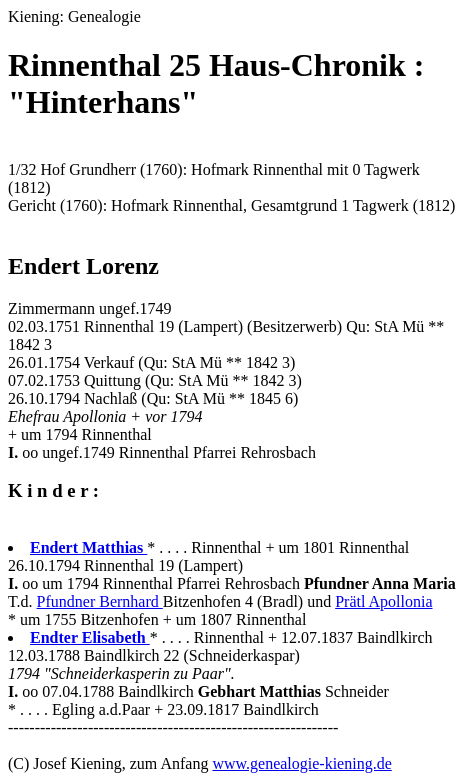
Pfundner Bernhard (100, 601)
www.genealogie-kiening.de (301, 763)
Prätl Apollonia (383, 601)
